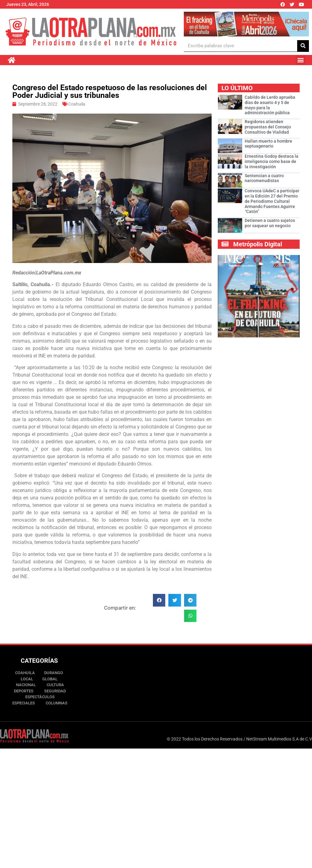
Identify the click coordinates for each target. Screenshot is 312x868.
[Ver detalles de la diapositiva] (246, 24)
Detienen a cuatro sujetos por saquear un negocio (270, 223)
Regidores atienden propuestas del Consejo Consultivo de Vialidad (268, 127)
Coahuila (77, 104)
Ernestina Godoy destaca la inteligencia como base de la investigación (272, 161)
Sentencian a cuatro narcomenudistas (264, 178)
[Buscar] (303, 46)
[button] (301, 60)
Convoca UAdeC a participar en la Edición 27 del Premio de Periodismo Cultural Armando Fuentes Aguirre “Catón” (272, 201)
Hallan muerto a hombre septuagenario (268, 144)
